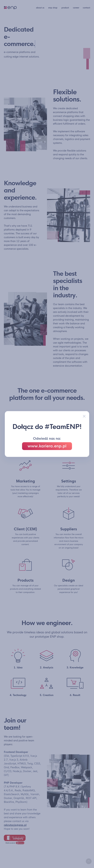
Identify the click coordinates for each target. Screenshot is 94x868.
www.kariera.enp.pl (47, 446)
